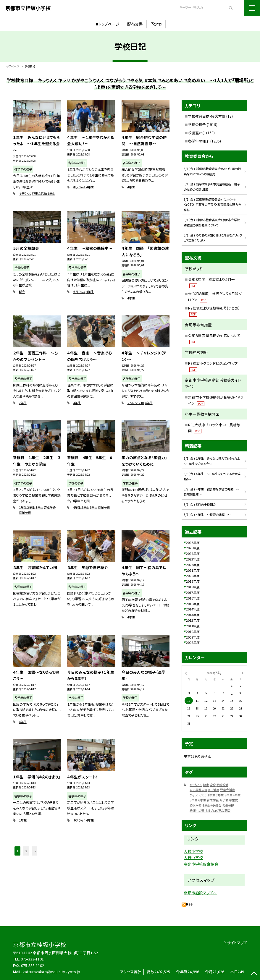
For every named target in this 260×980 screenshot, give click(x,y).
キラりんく (25, 193)
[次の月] (243, 673)
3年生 (39, 507)
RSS (189, 904)
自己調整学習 (198, 790)
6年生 (93, 507)
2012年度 (193, 620)
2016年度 (193, 598)
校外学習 (196, 805)
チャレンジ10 (136, 403)
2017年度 (193, 592)
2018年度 (193, 587)
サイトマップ (237, 943)
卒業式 (233, 800)
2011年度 (193, 626)
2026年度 (193, 542)
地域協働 (222, 785)
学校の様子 (197, 124)
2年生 (23, 403)
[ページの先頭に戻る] (254, 974)
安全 (213, 785)
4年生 (90, 187)
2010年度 (193, 631)
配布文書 (135, 24)
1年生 (51, 193)
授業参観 (25, 512)
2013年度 (193, 615)
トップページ (109, 24)
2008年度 (193, 642)
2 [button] (26, 851)
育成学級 (50, 507)
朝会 (22, 292)
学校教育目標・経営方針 (207, 116)
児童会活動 (39, 193)
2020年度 (193, 576)
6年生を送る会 (212, 805)
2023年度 (193, 559)
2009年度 (193, 637)
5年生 (85, 507)
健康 (206, 785)
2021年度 (193, 570)
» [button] (35, 851)
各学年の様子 (199, 141)
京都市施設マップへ (200, 893)
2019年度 (193, 581)
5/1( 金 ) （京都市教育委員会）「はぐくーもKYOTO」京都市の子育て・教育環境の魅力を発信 (212, 205)
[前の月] (186, 673)
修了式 (224, 800)
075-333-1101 (32, 959)
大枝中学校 (193, 857)
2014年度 (193, 609)
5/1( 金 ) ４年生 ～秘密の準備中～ (207, 515)
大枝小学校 (193, 851)
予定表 (156, 24)
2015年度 (193, 604)
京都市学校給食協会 (201, 864)
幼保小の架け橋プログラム (207, 810)
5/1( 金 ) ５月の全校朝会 (200, 504)
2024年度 (193, 553)
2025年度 (193, 548)
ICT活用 (214, 790)
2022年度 (193, 565)
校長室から (197, 133)
